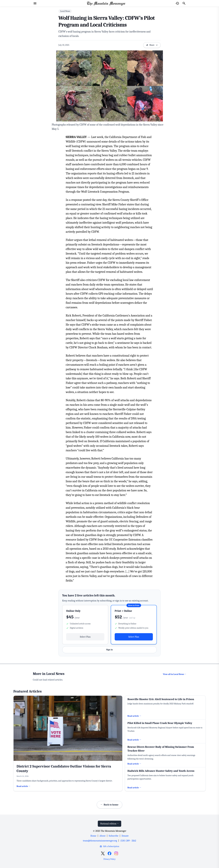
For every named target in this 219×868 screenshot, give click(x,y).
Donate (125, 836)
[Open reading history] (177, 3)
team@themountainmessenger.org (100, 841)
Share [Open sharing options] (152, 45)
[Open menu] (35, 3)
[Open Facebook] (109, 853)
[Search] (184, 3)
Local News (65, 11)
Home (93, 836)
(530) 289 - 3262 (128, 841)
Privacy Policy (109, 859)
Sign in (109, 650)
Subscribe (114, 836)
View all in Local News (175, 674)
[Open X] (103, 853)
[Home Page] (106, 3)
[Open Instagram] (116, 853)
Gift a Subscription (109, 846)
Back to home (109, 805)
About (102, 836)
